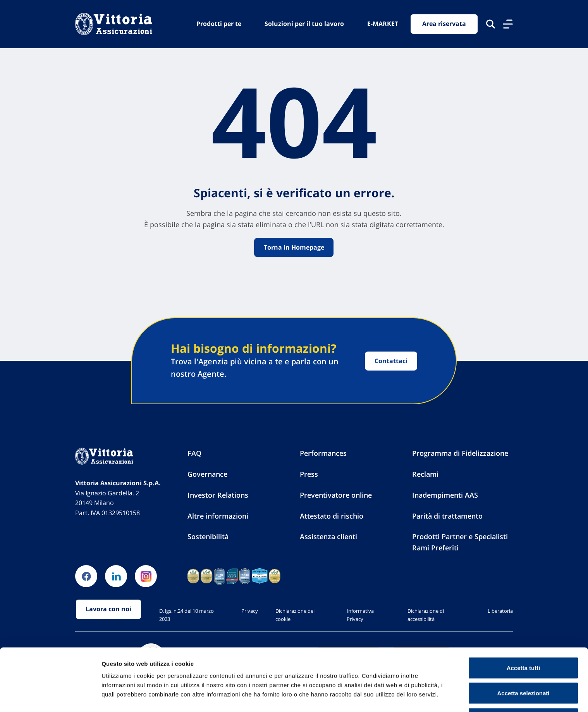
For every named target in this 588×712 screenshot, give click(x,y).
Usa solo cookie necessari (523, 691)
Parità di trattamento (447, 516)
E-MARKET (383, 24)
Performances (323, 453)
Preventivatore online (336, 495)
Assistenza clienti (328, 537)
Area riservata (444, 24)
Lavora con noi (108, 610)
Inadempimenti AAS (445, 495)
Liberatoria (500, 611)
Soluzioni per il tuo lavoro (304, 24)
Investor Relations (218, 495)
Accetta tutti (524, 640)
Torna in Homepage (294, 247)
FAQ (194, 453)
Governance (207, 474)
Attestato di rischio (332, 516)
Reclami (425, 474)
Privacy (250, 611)
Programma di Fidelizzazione (460, 453)
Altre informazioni (218, 516)
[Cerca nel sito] (491, 24)
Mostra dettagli (407, 692)
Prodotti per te (219, 24)
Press (309, 474)
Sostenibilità (208, 537)
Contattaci (391, 361)
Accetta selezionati (523, 666)
